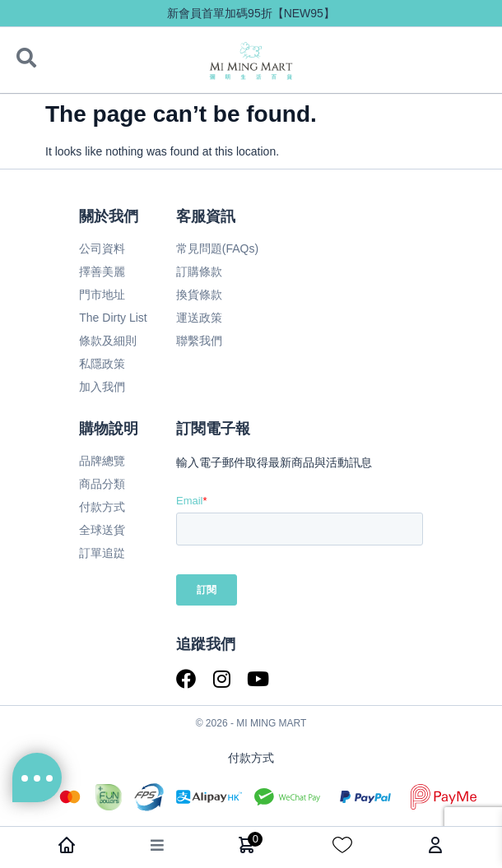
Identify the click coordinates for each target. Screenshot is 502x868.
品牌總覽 (102, 461)
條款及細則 (108, 341)
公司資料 (102, 248)
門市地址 (102, 295)
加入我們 (102, 387)
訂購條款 (199, 272)
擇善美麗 (102, 272)
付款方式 (102, 507)
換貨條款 (199, 295)
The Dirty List (113, 318)
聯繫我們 (199, 341)
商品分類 (102, 484)
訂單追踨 (102, 553)
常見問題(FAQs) (217, 248)
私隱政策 (102, 364)
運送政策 (199, 318)
